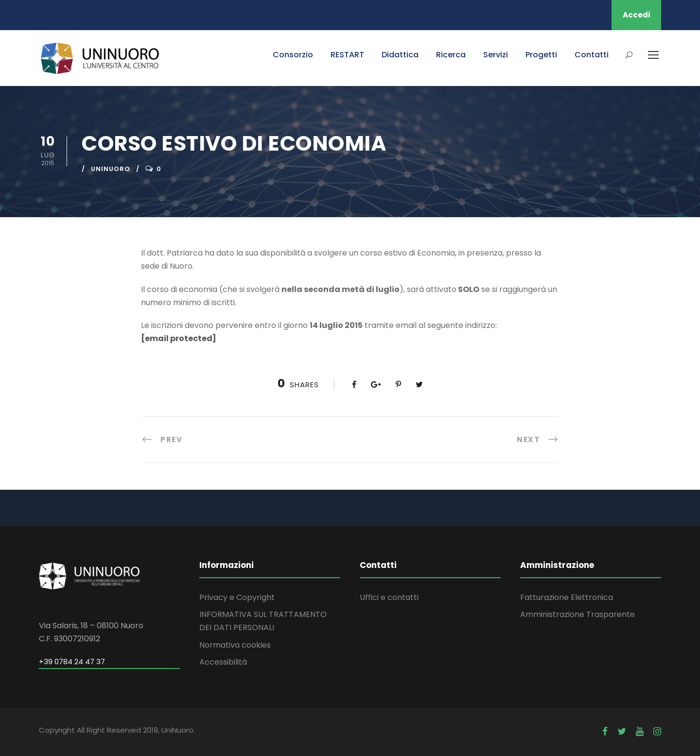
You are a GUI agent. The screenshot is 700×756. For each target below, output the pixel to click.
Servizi (496, 55)
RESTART (347, 55)
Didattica (400, 55)
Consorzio (293, 55)
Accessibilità (223, 662)
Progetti (541, 55)
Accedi (636, 15)
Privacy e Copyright (237, 597)
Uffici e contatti (389, 597)
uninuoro (111, 169)
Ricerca (451, 55)
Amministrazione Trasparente (577, 614)
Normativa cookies (235, 645)
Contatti (592, 55)
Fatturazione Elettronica (567, 597)
